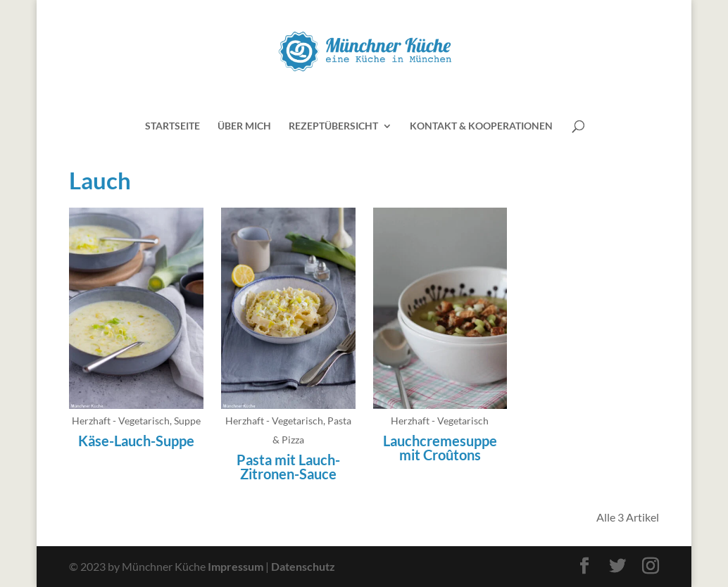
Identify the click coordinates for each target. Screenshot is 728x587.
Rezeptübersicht (333, 126)
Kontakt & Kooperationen (481, 126)
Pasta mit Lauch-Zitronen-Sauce (288, 467)
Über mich (244, 126)
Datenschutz (303, 566)
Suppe (187, 421)
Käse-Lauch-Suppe (136, 441)
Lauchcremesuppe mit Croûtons (440, 448)
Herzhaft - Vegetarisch (121, 421)
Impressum (236, 566)
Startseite (172, 126)
